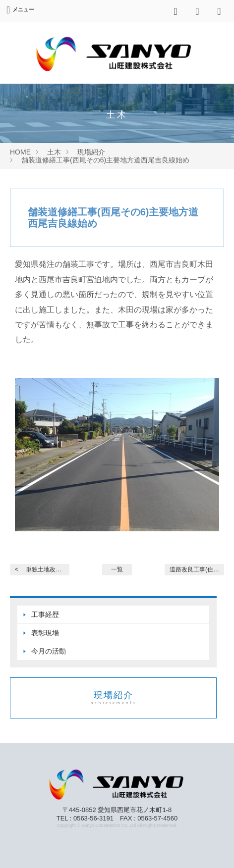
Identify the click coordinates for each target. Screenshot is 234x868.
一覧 (117, 569)
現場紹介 (113, 698)
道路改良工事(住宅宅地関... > (197, 569)
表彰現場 (45, 633)
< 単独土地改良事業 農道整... (42, 569)
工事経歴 (45, 614)
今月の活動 (49, 651)
